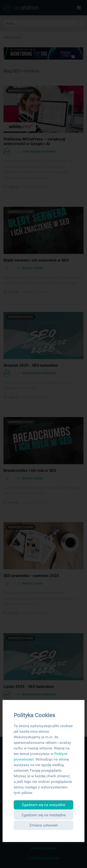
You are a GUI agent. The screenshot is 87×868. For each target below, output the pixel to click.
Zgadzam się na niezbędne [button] (44, 815)
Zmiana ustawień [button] (43, 825)
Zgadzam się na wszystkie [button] (43, 805)
